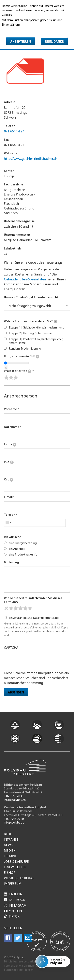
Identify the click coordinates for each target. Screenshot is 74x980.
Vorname (10, 409)
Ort (9, 480)
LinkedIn (13, 894)
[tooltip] (55, 322)
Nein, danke (54, 42)
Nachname (12, 427)
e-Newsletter (15, 867)
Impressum (13, 884)
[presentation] (34, 660)
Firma (10, 445)
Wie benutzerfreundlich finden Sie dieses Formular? (33, 600)
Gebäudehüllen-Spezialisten (25, 280)
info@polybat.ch (15, 823)
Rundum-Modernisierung (25, 349)
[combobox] (8, 523)
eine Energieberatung (23, 543)
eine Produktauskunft (23, 555)
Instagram (15, 906)
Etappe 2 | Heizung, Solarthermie (30, 333)
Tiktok (12, 917)
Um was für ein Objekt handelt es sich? (31, 298)
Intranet (11, 840)
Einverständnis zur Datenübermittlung (34, 618)
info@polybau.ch (15, 800)
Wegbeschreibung (19, 879)
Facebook (15, 900)
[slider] (11, 378)
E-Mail (8, 497)
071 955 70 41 (15, 796)
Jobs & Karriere (16, 862)
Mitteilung (11, 562)
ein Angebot (17, 549)
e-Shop (10, 873)
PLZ (9, 462)
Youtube (13, 911)
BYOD (8, 834)
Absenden (16, 693)
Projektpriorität (18, 371)
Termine (10, 856)
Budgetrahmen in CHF (22, 357)
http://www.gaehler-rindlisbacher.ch (31, 159)
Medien (10, 851)
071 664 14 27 (14, 132)
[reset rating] (6, 608)
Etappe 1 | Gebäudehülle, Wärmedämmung (37, 328)
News (8, 845)
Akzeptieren (21, 42)
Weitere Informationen (19, 30)
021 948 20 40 (15, 819)
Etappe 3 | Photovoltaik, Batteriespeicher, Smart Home (36, 341)
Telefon (10, 515)
